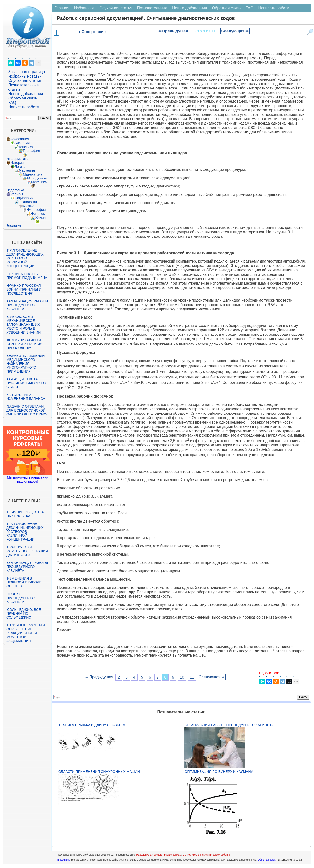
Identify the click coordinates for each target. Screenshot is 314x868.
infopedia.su (63, 860)
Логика (20, 167)
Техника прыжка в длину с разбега (92, 725)
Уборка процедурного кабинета (20, 598)
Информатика (17, 159)
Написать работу (24, 107)
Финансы (38, 214)
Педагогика (15, 190)
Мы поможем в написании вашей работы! (206, 855)
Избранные (84, 8)
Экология (14, 226)
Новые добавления (26, 94)
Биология (22, 143)
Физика (29, 206)
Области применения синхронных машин (99, 772)
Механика (39, 182)
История (17, 163)
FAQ (12, 103)
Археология (20, 139)
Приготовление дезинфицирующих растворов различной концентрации (25, 258)
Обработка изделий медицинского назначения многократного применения (25, 364)
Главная (62, 8)
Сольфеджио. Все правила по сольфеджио (24, 613)
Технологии (28, 202)
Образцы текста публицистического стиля (26, 383)
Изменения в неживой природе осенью (24, 582)
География (31, 151)
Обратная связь (23, 98)
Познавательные (152, 8)
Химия (41, 217)
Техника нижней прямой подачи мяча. (27, 276)
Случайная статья (25, 81)
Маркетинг (27, 170)
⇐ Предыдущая (173, 31)
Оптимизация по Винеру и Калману (219, 772)
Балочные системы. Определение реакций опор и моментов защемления (26, 633)
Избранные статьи (25, 76)
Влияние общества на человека (25, 514)
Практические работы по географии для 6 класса (27, 551)
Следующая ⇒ (235, 31)
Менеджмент (37, 178)
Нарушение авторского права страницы (159, 855)
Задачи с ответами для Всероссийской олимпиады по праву (27, 410)
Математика (33, 174)
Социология (24, 198)
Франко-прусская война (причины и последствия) (24, 289)
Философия (36, 210)
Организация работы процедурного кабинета (27, 305)
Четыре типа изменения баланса (26, 397)
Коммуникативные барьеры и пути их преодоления (25, 344)
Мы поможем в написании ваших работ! (27, 479)
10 (182, 677)
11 (192, 677)
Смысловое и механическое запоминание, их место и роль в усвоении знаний (23, 325)
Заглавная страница (27, 72)
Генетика (26, 147)
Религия (17, 194)
